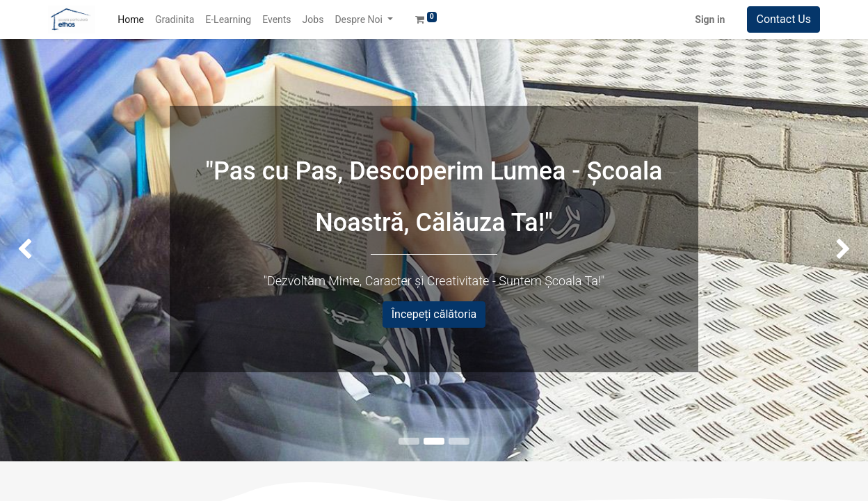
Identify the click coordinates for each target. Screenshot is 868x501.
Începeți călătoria (434, 314)
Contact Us (783, 19)
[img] (35, 250)
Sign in (710, 19)
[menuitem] (131, 20)
